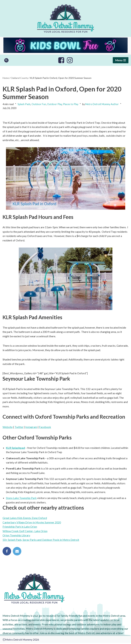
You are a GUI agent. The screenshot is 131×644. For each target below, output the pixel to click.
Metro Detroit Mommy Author (102, 104)
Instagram (31, 427)
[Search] (6, 60)
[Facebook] (61, 60)
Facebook (45, 427)
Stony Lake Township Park (21, 499)
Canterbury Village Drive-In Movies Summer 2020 (32, 523)
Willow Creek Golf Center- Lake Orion (25, 532)
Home (6, 78)
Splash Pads (24, 104)
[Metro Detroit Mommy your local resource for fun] (65, 18)
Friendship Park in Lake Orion (20, 527)
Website (8, 427)
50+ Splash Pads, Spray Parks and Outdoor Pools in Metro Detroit (41, 541)
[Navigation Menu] (121, 60)
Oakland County (19, 78)
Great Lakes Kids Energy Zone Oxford (25, 519)
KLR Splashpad (15, 448)
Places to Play (71, 104)
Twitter (19, 427)
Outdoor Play (54, 104)
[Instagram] (70, 60)
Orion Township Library (16, 536)
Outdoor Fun (39, 104)
